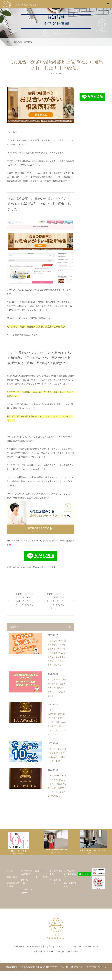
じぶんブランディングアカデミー (70, 874)
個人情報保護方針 (70, 885)
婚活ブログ (40, 871)
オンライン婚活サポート (27, 891)
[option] (19, 842)
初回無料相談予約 (56, 872)
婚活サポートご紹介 (27, 882)
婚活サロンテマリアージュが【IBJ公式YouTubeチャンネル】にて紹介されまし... (25, 601)
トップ (10, 871)
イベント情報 (41, 877)
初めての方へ (13, 877)
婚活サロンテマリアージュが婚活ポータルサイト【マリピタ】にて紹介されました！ (56, 601)
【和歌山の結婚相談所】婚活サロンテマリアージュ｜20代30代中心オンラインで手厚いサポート (61, 967)
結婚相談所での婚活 (13, 885)
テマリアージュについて (27, 872)
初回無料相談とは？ (56, 882)
